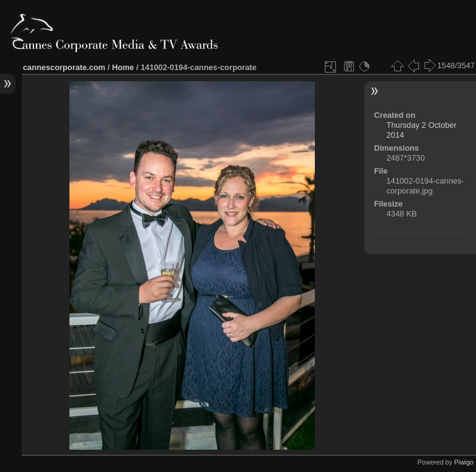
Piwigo (464, 462)
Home (123, 67)
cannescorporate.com (64, 67)
